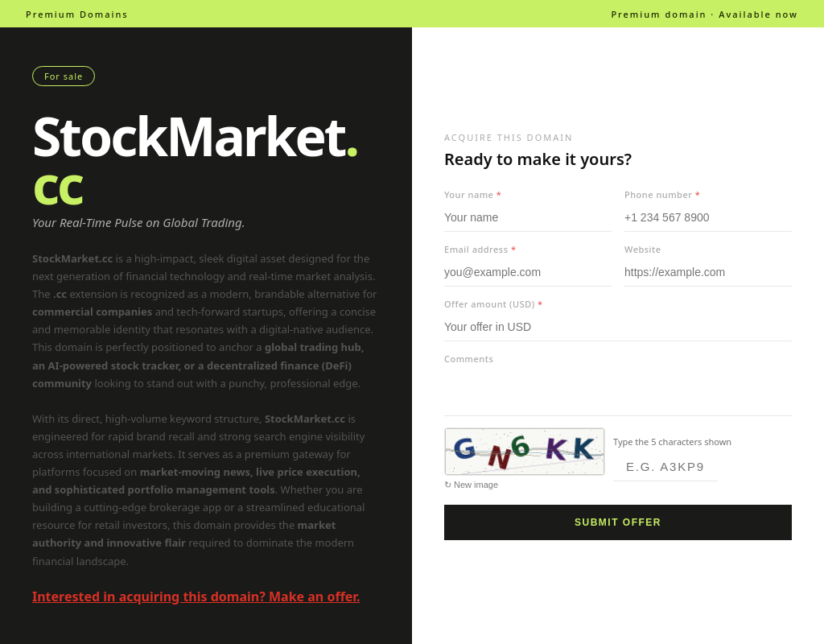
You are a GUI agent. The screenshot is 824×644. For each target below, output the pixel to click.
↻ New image (471, 485)
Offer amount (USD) (494, 304)
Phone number (662, 194)
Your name (473, 194)
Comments (469, 359)
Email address (480, 249)
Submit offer (618, 522)
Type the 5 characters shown (672, 442)
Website (643, 249)
